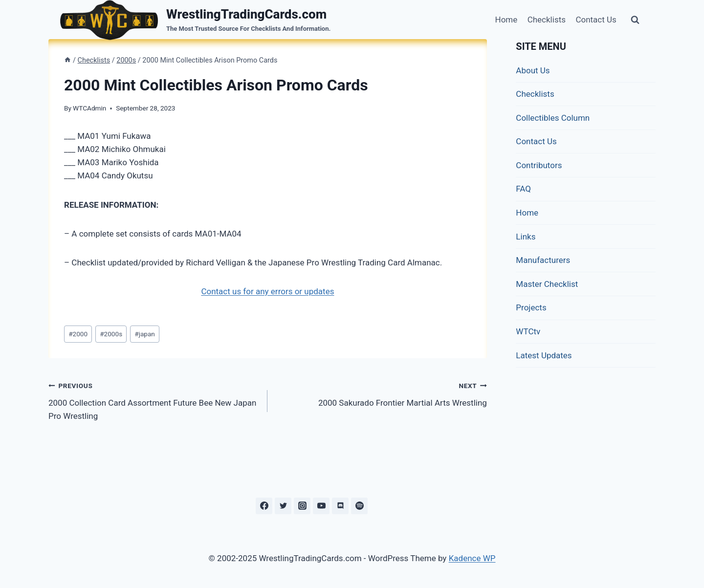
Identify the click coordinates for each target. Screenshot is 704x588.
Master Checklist (547, 284)
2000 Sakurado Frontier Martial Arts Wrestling (381, 393)
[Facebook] (264, 506)
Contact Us (596, 20)
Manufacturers (543, 260)
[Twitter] (283, 506)
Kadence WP (472, 558)
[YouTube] (321, 506)
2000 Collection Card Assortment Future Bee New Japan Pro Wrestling (154, 400)
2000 (78, 334)
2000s (111, 334)
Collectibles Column (553, 118)
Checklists (547, 20)
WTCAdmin (89, 108)
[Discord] (340, 506)
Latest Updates (544, 355)
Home (506, 20)
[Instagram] (302, 506)
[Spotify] (359, 506)
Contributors (539, 165)
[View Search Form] (635, 20)
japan (145, 334)
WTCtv (528, 331)
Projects (531, 307)
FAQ (523, 189)
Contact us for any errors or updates (267, 291)
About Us (533, 70)
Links (526, 237)
